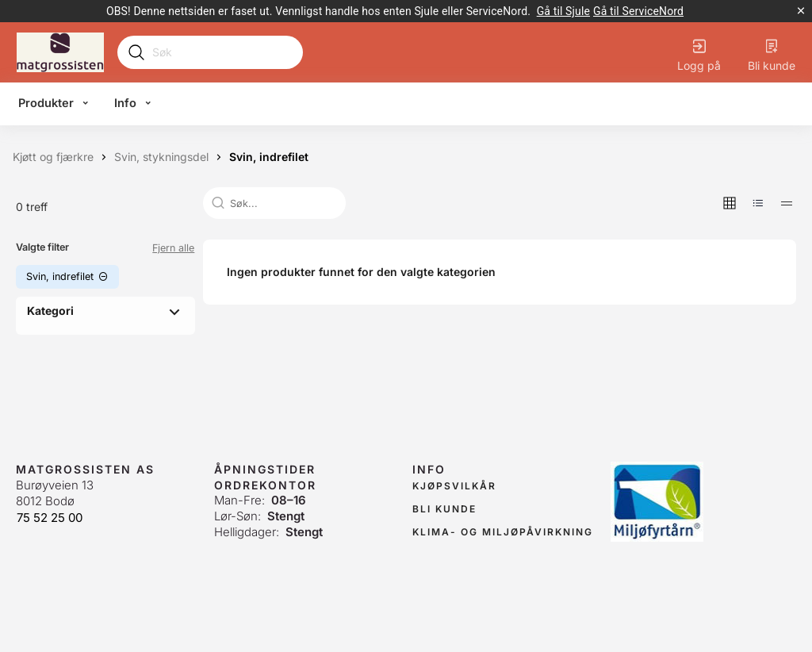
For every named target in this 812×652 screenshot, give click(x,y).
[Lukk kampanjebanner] (801, 11)
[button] (730, 203)
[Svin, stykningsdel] (161, 157)
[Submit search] (136, 52)
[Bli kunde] (772, 52)
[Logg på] (699, 52)
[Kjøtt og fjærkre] (53, 157)
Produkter (46, 103)
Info (125, 103)
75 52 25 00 (50, 518)
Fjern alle (173, 248)
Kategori (50, 311)
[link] (563, 11)
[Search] (222, 52)
